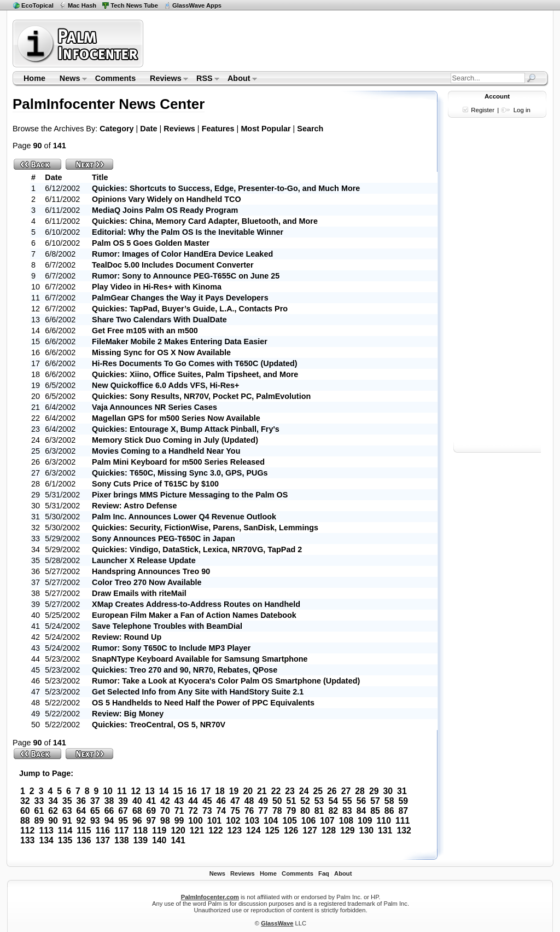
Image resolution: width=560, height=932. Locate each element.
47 (235, 801)
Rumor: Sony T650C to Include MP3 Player (171, 648)
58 (389, 801)
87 (403, 811)
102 (233, 821)
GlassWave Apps (197, 5)
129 (347, 830)
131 (385, 830)
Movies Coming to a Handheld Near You (166, 451)
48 (249, 801)
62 (53, 811)
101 (214, 821)
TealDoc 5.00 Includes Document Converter (173, 265)
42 (165, 801)
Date (148, 129)
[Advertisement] (347, 43)
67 (123, 811)
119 (159, 830)
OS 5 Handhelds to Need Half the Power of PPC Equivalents (203, 703)
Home (34, 78)
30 (388, 791)
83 (347, 811)
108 (346, 821)
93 (95, 821)
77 (263, 811)
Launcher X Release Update (144, 560)
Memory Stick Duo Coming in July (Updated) (175, 440)
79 (291, 811)
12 (136, 791)
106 (308, 821)
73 (207, 811)
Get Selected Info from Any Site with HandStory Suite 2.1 (198, 692)
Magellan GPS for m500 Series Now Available (176, 418)
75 (235, 811)
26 (332, 791)
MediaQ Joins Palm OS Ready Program (165, 210)
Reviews (165, 79)
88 (25, 821)
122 (215, 830)
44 (193, 801)
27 (346, 791)
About (239, 79)
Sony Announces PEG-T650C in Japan (164, 539)
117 (121, 830)
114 (65, 830)
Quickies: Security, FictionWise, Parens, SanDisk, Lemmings (205, 528)
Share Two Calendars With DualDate (159, 320)
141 (178, 840)
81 (319, 811)
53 (319, 801)
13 (150, 791)
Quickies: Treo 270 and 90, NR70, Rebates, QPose (185, 670)
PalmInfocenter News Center (109, 104)
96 (137, 821)
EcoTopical (37, 5)
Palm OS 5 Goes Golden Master (151, 243)
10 (108, 791)
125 (272, 830)
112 (27, 830)
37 (95, 801)
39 (123, 801)
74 (221, 811)
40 (137, 801)
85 (375, 811)
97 (151, 821)
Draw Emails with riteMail (139, 593)
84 (361, 811)
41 (151, 801)
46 (221, 801)
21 (262, 791)
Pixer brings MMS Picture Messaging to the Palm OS (190, 495)
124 (253, 830)
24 (304, 791)
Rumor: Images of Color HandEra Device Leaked (182, 254)
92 (81, 821)
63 (67, 811)
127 (310, 830)
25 (318, 791)
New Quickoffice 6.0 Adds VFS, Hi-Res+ (165, 385)
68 (137, 811)
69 (151, 811)
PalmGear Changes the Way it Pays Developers (180, 298)
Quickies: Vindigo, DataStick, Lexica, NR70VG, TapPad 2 (197, 549)
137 (103, 840)
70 (165, 811)
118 (141, 830)
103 (252, 821)
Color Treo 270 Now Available (147, 582)
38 (109, 801)
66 (109, 811)
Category (116, 129)
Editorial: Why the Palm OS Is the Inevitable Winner (188, 232)
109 (365, 821)
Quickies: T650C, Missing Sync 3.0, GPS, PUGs (180, 473)
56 (361, 801)
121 (197, 830)
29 (374, 791)
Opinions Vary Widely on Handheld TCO (167, 199)
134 (46, 840)
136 (84, 840)
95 (123, 821)
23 (290, 791)
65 (95, 811)
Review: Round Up (127, 637)
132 (404, 830)
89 (39, 821)
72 (193, 811)
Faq (324, 873)
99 (179, 821)
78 (277, 811)
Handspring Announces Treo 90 (151, 571)
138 (121, 840)
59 (403, 801)
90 (53, 821)
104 (271, 821)
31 (402, 791)
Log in (522, 110)
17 (206, 791)
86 (389, 811)
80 (305, 811)
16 (192, 791)
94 (109, 821)
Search (310, 129)
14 (164, 791)
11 (122, 791)
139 (141, 840)
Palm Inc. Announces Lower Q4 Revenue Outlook (184, 517)
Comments (115, 78)
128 (329, 830)
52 (305, 801)
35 (67, 801)
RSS (204, 79)
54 (333, 801)
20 (248, 791)
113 (46, 830)
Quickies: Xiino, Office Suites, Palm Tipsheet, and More (195, 374)
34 (53, 801)
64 (81, 811)
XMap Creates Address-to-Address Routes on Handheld (196, 604)
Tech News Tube (134, 5)
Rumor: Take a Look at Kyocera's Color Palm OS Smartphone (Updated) (226, 681)
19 (234, 791)
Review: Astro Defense (134, 506)
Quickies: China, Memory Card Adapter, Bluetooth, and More (205, 221)
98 (165, 821)
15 (178, 791)
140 (159, 840)
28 (360, 791)
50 (277, 801)
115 (84, 830)
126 (291, 830)
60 (25, 811)
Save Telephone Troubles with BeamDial (167, 626)
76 (249, 811)
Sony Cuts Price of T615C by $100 (155, 484)
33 (39, 801)
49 (263, 801)
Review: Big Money (128, 714)
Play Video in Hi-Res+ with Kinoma (157, 287)
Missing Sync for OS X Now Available (161, 352)
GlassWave (277, 923)
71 (179, 811)
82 (333, 811)
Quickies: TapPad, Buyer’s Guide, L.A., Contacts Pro (190, 309)
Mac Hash (82, 5)
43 (179, 801)
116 (103, 830)
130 (366, 830)
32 (25, 801)
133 (27, 840)
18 (220, 791)
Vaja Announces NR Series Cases (154, 407)
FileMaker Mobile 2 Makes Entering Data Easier (180, 341)
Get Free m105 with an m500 (145, 331)
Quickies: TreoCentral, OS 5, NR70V (159, 725)
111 (402, 821)
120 (178, 830)
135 (65, 840)
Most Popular (266, 129)
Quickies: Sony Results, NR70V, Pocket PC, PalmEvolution (201, 396)
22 (276, 791)
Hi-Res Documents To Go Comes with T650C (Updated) (195, 363)
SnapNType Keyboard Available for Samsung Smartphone (200, 659)
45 (207, 801)
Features (218, 129)
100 (195, 821)
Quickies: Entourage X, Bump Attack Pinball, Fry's (186, 429)
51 (291, 801)
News (70, 79)
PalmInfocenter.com (210, 897)
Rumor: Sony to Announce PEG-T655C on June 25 (186, 276)
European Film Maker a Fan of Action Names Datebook (194, 615)
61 (39, 811)
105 (289, 821)
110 (384, 821)
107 (327, 821)
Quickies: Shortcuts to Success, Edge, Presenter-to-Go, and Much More (226, 188)
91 (67, 821)
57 (375, 801)
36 (81, 801)
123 (235, 830)
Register (483, 110)
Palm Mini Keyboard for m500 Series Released (178, 462)
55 (347, 801)
